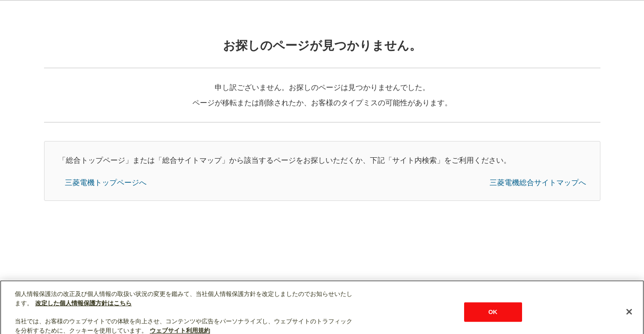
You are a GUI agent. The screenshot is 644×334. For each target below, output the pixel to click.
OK (493, 316)
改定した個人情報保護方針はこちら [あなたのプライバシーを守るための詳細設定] (83, 307)
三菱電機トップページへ (106, 183)
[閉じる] (629, 316)
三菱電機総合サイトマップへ (538, 183)
